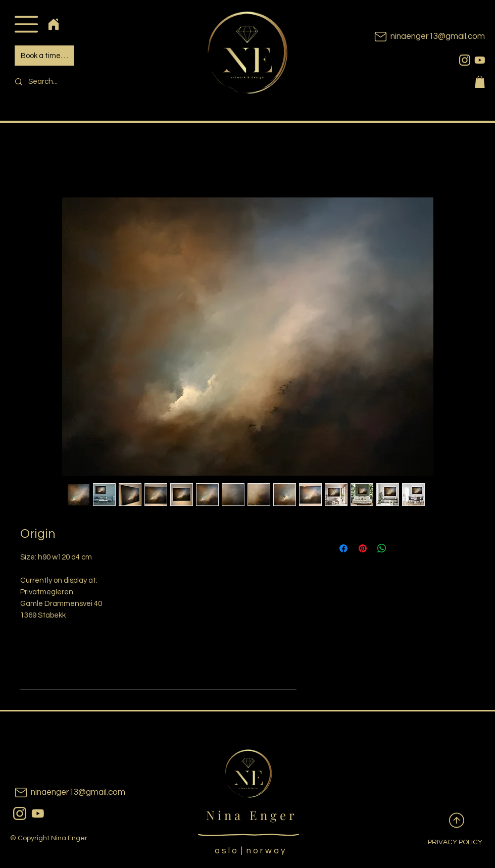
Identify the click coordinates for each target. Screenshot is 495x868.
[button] (26, 24)
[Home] (53, 24)
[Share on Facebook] (343, 548)
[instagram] (465, 60)
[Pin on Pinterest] (363, 548)
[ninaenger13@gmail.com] (414, 37)
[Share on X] (401, 548)
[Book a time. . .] (44, 56)
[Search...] (79, 82)
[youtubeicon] (480, 60)
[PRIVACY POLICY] (447, 843)
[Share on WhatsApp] (382, 548)
